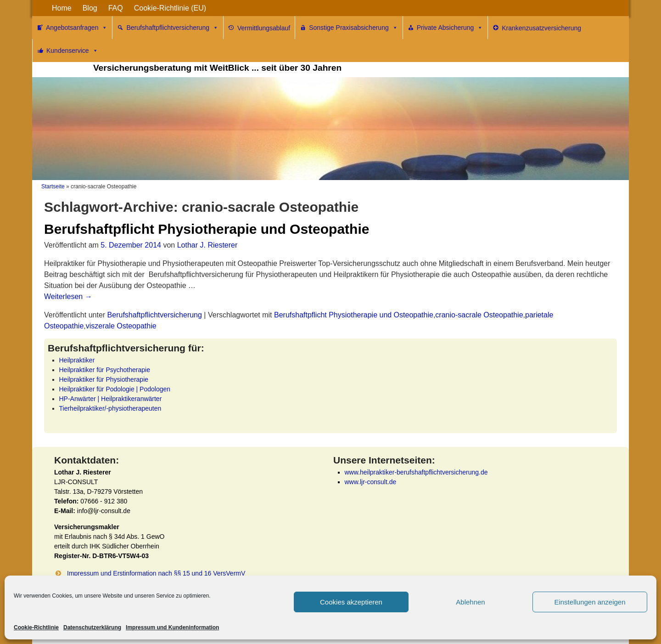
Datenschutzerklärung (92, 627)
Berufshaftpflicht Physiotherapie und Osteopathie (207, 229)
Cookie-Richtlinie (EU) (170, 8)
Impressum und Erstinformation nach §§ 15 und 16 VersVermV (156, 573)
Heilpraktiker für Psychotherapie (105, 370)
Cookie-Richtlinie (36, 627)
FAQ (116, 8)
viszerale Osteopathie (121, 326)
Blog (90, 8)
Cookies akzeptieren (351, 602)
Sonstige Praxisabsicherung (353, 28)
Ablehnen (470, 602)
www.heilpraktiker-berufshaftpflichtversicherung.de (416, 472)
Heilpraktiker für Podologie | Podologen (115, 389)
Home (62, 8)
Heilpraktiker (77, 360)
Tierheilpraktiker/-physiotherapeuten (110, 408)
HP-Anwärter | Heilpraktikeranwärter (111, 399)
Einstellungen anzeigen (590, 602)
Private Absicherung (450, 28)
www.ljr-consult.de (371, 482)
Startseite (53, 186)
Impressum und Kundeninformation (172, 627)
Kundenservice (72, 51)
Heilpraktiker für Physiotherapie (104, 379)
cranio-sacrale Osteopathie (479, 315)
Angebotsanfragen (77, 28)
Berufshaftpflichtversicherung (172, 28)
